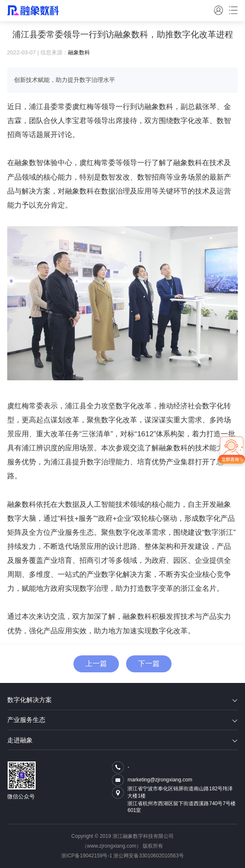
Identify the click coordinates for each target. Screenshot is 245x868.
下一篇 (149, 664)
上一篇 (96, 664)
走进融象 (123, 740)
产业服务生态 (123, 720)
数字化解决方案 (123, 700)
